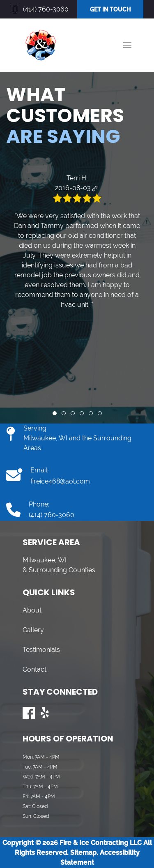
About (32, 610)
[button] (127, 45)
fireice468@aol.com (60, 481)
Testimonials (41, 650)
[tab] (55, 413)
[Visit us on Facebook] (29, 713)
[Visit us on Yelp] (45, 713)
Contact (34, 669)
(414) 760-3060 (46, 9)
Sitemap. (83, 853)
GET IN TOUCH (110, 9)
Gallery (33, 630)
